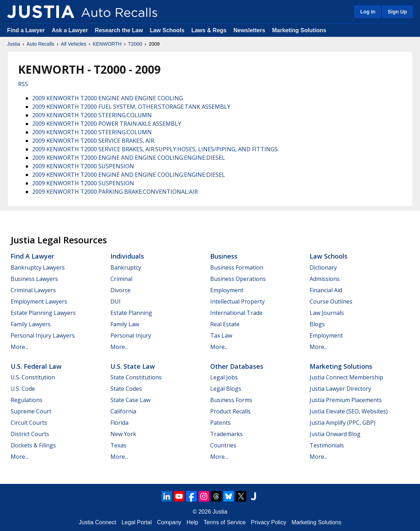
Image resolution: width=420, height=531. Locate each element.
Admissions (325, 279)
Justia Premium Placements (346, 400)
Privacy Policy (269, 522)
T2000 (135, 44)
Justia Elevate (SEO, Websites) (349, 411)
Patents (220, 423)
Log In (368, 12)
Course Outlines (331, 301)
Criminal (121, 279)
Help (192, 522)
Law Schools (167, 30)
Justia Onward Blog (335, 434)
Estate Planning (131, 313)
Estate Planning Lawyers (43, 313)
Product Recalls (230, 411)
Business (224, 256)
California (123, 411)
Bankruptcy (126, 267)
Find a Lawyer (26, 30)
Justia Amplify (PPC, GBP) (343, 423)
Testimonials (327, 445)
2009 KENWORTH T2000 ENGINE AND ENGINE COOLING (108, 98)
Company (169, 522)
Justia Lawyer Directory (340, 389)
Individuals (127, 256)
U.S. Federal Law (36, 366)
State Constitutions (136, 377)
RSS (23, 84)
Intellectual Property (237, 301)
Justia (14, 44)
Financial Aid (326, 290)
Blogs (317, 324)
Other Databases (237, 366)
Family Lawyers (31, 324)
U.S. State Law (133, 366)
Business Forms (231, 400)
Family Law (125, 324)
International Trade (236, 313)
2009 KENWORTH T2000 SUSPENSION (83, 166)
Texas (118, 445)
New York (123, 434)
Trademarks (226, 434)
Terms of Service (225, 522)
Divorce (120, 290)
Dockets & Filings (33, 445)
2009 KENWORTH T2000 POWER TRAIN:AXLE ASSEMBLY (107, 124)
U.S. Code (23, 389)
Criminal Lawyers (33, 290)
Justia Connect (98, 522)
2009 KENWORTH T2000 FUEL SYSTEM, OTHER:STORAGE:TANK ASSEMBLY (131, 107)
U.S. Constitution (33, 377)
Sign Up (397, 12)
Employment (227, 290)
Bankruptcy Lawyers (38, 267)
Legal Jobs (224, 377)
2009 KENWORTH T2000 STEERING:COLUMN (92, 115)
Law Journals (327, 313)
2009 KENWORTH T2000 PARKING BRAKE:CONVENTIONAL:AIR (115, 192)
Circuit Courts (29, 423)
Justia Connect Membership (346, 377)
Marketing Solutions (299, 30)
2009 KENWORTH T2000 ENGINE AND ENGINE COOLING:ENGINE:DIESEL (129, 158)
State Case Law (130, 400)
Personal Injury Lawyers (43, 335)
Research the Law (119, 30)
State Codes (126, 389)
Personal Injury (131, 335)
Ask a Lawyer (71, 30)
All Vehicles (74, 44)
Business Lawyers (34, 279)
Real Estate (225, 324)
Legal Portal (136, 522)
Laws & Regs (209, 30)
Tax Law (221, 335)
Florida (119, 423)
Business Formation (237, 267)
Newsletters (249, 30)
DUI (116, 301)
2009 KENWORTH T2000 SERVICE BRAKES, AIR (93, 141)
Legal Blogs (226, 389)
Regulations (27, 400)
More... (19, 347)
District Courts (30, 434)
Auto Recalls (41, 44)
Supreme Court (31, 411)
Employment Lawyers (39, 301)
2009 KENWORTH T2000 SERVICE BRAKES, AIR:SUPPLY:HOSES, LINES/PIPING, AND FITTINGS (155, 149)
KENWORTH (107, 44)
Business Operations (238, 279)
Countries (223, 445)
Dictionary (323, 267)
